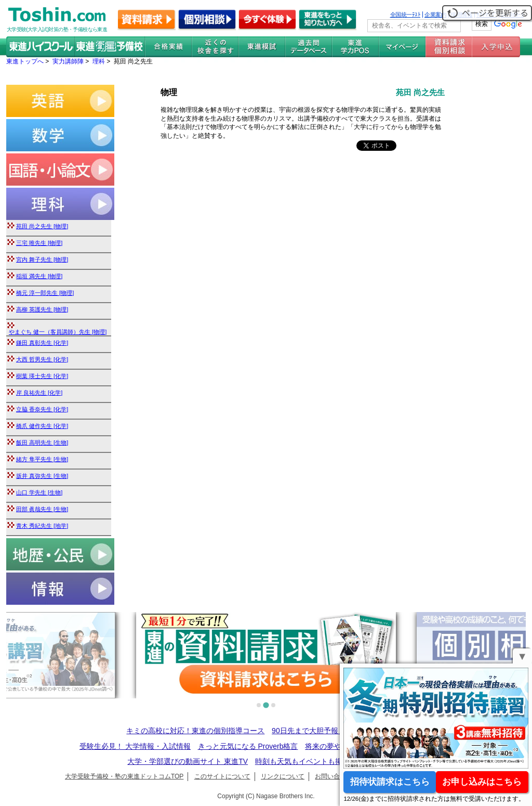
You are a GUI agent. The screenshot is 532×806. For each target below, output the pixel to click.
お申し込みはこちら (482, 782)
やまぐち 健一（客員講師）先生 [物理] (58, 332)
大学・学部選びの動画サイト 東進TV (188, 761)
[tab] (259, 705)
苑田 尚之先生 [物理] (42, 226)
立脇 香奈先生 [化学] (42, 409)
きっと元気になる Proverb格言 (248, 746)
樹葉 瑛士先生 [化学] (42, 376)
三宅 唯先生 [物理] (39, 243)
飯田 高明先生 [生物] (42, 443)
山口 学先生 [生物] (39, 492)
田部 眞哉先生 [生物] (42, 509)
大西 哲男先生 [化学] (42, 359)
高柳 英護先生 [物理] (42, 309)
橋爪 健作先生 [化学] (42, 426)
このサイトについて (222, 776)
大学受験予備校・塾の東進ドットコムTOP (124, 776)
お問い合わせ (334, 776)
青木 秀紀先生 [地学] (42, 526)
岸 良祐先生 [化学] (39, 393)
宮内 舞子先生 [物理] (42, 259)
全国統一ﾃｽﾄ (405, 15)
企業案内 (435, 15)
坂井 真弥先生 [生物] (42, 476)
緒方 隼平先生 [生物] (42, 459)
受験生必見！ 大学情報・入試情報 (135, 746)
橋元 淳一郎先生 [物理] (45, 293)
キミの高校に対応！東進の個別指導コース (195, 731)
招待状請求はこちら (390, 782)
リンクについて (283, 776)
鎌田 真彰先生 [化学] (42, 343)
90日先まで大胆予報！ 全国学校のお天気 (338, 731)
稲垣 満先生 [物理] (39, 276)
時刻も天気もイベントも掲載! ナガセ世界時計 (330, 761)
